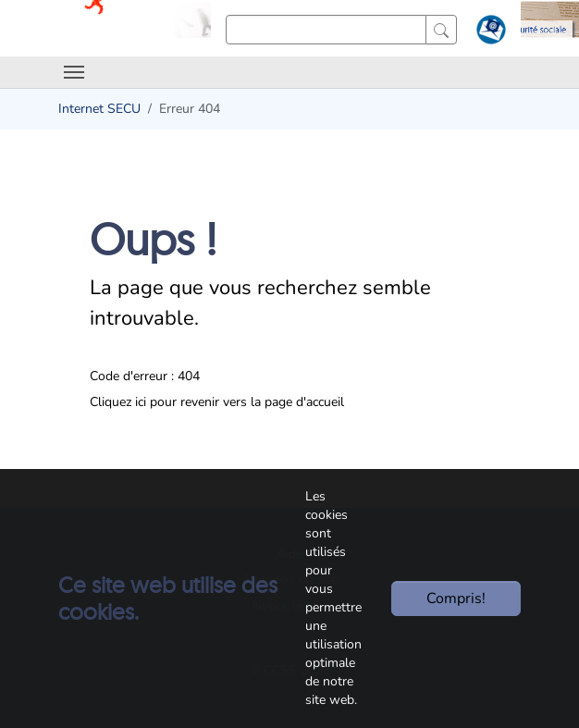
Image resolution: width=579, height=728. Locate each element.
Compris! (456, 598)
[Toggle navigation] (74, 72)
